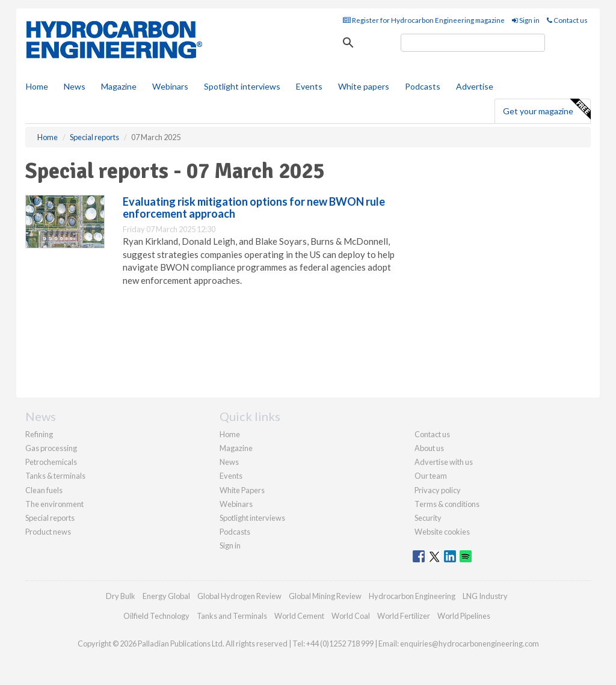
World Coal (351, 616)
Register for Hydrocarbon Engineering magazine (424, 20)
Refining (39, 434)
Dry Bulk (121, 596)
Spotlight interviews (242, 86)
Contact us (567, 20)
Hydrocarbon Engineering (412, 596)
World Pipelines (464, 616)
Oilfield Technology (156, 616)
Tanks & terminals (55, 476)
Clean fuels (44, 490)
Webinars (170, 86)
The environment (54, 504)
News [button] (75, 86)
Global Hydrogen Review (239, 596)
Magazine (119, 86)
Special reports (50, 518)
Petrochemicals (51, 462)
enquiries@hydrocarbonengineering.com (470, 644)
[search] (473, 43)
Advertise (475, 86)
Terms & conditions (447, 504)
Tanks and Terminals (232, 616)
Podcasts (423, 86)
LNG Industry (485, 596)
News (229, 462)
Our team (431, 476)
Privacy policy (438, 490)
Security (428, 518)
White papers (364, 86)
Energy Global (166, 596)
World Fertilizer (404, 616)
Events (309, 86)
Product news (48, 532)
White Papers (242, 490)
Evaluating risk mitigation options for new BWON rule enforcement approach (254, 207)
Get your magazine (547, 109)
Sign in (526, 20)
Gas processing (51, 448)
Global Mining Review (325, 596)
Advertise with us (444, 462)
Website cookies (442, 532)
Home (37, 86)
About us (429, 448)
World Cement (299, 616)
